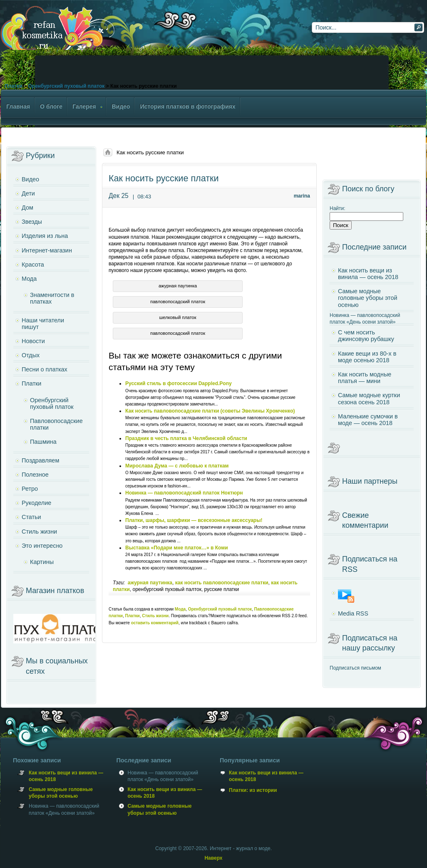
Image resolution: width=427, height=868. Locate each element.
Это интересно (42, 546)
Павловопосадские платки (56, 424)
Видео (30, 179)
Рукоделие (36, 503)
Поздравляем (40, 460)
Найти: (338, 208)
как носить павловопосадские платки (222, 583)
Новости (33, 341)
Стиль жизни (155, 616)
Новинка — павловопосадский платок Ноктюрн (184, 493)
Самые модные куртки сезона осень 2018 (369, 398)
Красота (33, 265)
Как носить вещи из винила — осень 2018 (368, 274)
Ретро (30, 489)
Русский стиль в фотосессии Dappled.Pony (179, 383)
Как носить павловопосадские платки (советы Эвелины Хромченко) (210, 411)
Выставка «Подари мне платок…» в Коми (177, 548)
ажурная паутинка (150, 583)
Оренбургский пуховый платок (66, 86)
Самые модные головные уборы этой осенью (368, 298)
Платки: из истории (253, 790)
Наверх (213, 858)
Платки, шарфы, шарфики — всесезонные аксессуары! (194, 520)
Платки (13, 86)
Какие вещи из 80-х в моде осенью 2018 (367, 357)
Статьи (31, 517)
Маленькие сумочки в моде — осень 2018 (368, 420)
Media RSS (353, 613)
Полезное (35, 475)
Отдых (31, 355)
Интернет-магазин (47, 250)
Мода (180, 609)
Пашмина (43, 442)
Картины (42, 562)
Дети (28, 193)
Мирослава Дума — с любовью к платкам (177, 466)
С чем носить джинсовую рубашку (366, 336)
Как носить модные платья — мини (365, 378)
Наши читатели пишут (43, 324)
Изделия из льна (45, 236)
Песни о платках (45, 369)
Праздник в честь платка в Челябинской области (186, 438)
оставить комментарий (155, 623)
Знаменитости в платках (52, 298)
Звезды (32, 222)
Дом (27, 208)
